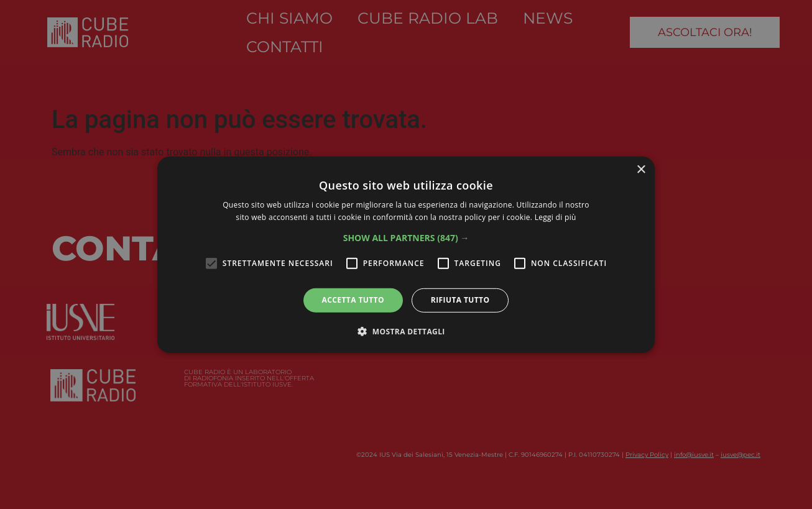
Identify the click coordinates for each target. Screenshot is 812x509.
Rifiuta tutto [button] (460, 300)
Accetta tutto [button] (353, 300)
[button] (406, 238)
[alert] (406, 254)
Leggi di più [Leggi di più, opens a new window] (556, 217)
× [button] (641, 169)
